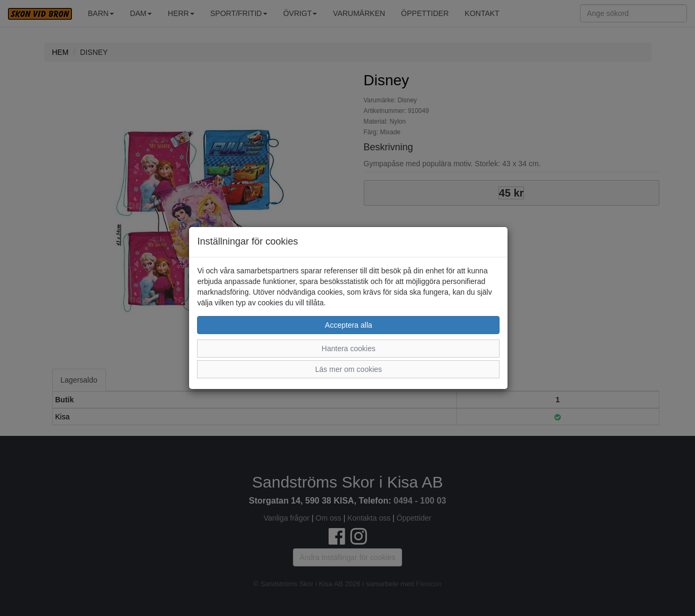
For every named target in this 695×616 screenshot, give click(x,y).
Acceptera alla (349, 325)
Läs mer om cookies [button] (349, 369)
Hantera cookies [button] (349, 348)
